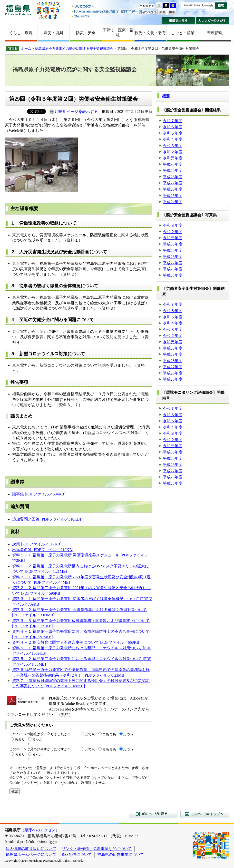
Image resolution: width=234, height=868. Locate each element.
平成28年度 (173, 177)
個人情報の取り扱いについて (31, 849)
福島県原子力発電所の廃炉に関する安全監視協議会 (74, 49)
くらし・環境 (21, 33)
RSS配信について (77, 854)
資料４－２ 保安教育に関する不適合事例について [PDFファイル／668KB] (76, 642)
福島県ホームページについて (31, 854)
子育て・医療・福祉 (118, 33)
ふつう (128, 734)
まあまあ (109, 734)
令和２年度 (173, 152)
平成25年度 (173, 196)
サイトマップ (108, 16)
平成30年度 (173, 164)
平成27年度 (173, 183)
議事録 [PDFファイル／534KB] (39, 494)
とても (90, 734)
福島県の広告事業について (121, 854)
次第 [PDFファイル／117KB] (37, 544)
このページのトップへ (205, 814)
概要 (166, 96)
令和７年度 (173, 121)
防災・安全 (86, 33)
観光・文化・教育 (150, 33)
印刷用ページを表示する (76, 112)
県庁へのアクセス (40, 830)
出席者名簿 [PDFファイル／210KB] (43, 550)
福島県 (18, 10)
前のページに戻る (153, 814)
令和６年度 (173, 127)
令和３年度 (173, 146)
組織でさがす (178, 21)
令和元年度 (173, 158)
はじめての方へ (108, 7)
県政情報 (215, 33)
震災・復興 (53, 33)
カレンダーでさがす (212, 21)
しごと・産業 (183, 33)
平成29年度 (173, 171)
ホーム (26, 49)
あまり (20, 739)
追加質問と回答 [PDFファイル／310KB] (47, 519)
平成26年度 (173, 189)
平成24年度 (173, 202)
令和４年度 (173, 139)
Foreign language (108, 11)
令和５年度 (173, 133)
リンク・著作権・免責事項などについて (97, 849)
